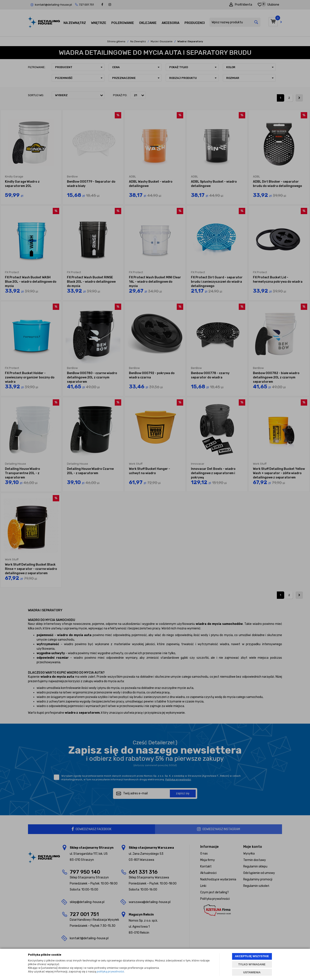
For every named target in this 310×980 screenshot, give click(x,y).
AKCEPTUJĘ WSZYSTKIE (252, 956)
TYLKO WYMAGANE (252, 964)
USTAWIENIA (252, 972)
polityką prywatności (110, 971)
